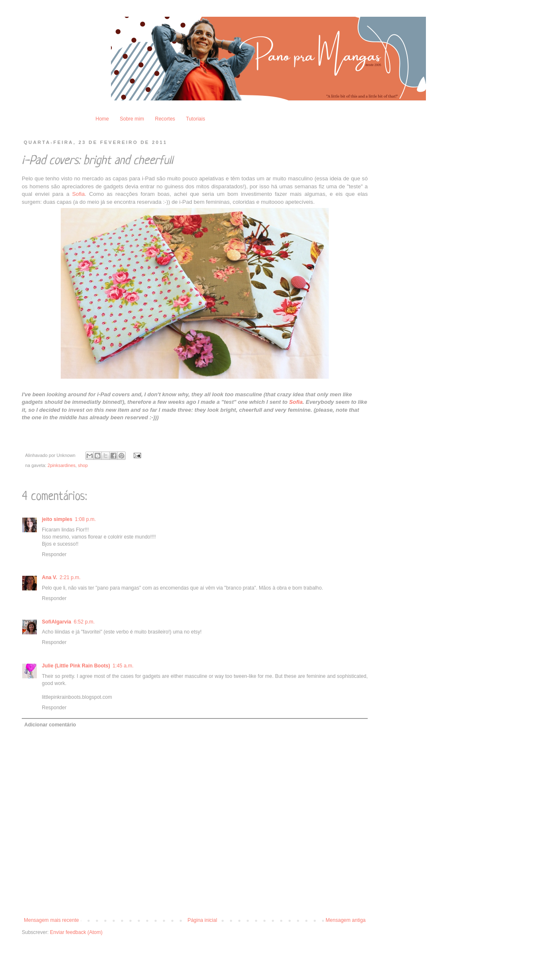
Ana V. (49, 577)
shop (83, 465)
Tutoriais (196, 119)
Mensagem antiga (346, 920)
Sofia (78, 194)
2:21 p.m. (70, 577)
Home (102, 119)
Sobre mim (132, 119)
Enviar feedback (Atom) (76, 932)
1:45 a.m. (123, 666)
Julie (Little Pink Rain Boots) (76, 666)
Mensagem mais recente (51, 920)
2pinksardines (61, 465)
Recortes (165, 119)
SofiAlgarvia (57, 622)
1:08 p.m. (85, 519)
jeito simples (57, 519)
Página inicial (202, 920)
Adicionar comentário (50, 725)
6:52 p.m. (84, 622)
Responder (54, 554)
